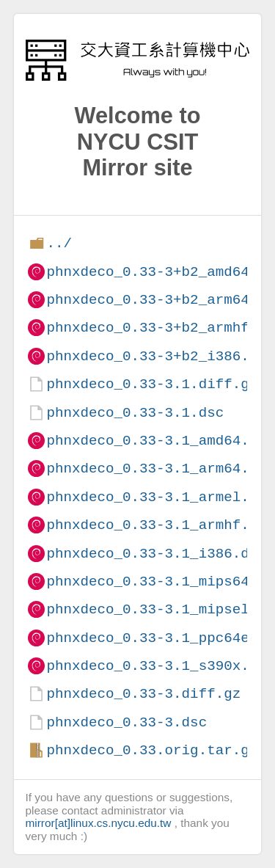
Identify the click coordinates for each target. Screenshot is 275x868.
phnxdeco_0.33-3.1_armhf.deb (160, 525)
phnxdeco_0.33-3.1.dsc (135, 413)
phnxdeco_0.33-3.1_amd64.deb (160, 441)
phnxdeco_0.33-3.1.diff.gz (152, 384)
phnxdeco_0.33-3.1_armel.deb (160, 497)
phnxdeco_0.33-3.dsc (126, 722)
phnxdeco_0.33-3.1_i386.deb (156, 554)
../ (59, 243)
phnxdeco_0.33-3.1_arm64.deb (160, 468)
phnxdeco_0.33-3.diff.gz (143, 694)
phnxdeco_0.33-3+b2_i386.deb (160, 356)
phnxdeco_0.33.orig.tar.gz (152, 750)
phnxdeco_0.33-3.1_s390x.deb (160, 666)
